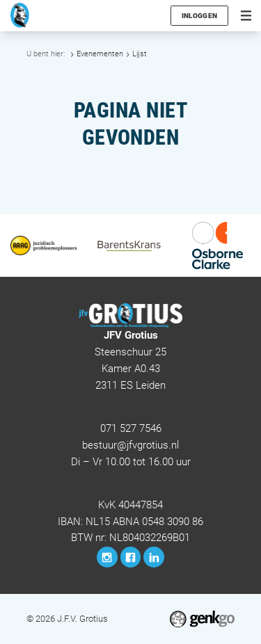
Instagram (107, 557)
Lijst (140, 54)
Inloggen (199, 16)
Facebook (131, 557)
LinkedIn (154, 557)
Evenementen (100, 54)
